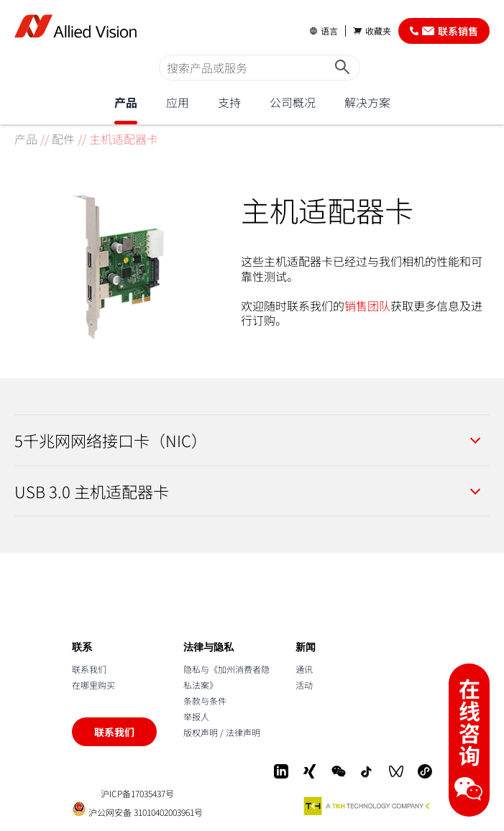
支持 (229, 102)
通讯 (304, 669)
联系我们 (89, 669)
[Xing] (310, 771)
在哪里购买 (93, 685)
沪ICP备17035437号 (137, 794)
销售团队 (367, 306)
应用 (178, 102)
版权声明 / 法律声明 (222, 732)
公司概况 (293, 102)
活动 (304, 685)
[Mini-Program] (425, 771)
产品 (126, 102)
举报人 (196, 716)
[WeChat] (339, 771)
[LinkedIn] (281, 771)
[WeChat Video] (396, 771)
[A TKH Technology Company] (367, 806)
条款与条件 (205, 701)
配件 (63, 139)
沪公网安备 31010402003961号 (137, 809)
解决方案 (367, 102)
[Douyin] (367, 771)
